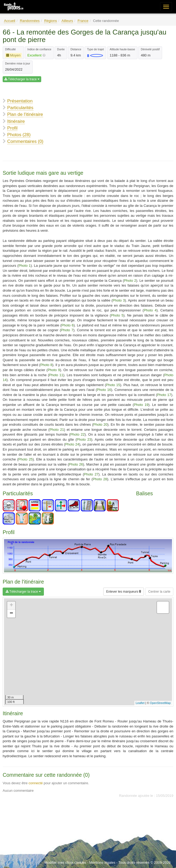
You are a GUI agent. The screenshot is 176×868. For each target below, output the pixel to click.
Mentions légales (102, 863)
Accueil (10, 21)
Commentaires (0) (25, 141)
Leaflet (140, 703)
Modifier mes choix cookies (65, 863)
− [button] (11, 614)
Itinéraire (16, 121)
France (83, 21)
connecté (36, 783)
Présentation (20, 101)
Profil (12, 128)
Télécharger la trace (22, 79)
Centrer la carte (159, 592)
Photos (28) (19, 135)
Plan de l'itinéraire (25, 114)
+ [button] (11, 606)
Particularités (20, 108)
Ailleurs (67, 21)
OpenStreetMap (160, 703)
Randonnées (30, 21)
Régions (51, 21)
